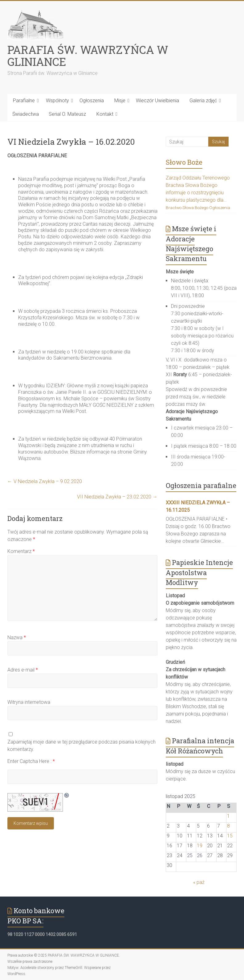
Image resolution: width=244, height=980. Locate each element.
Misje (120, 101)
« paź (199, 882)
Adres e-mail (23, 670)
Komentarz (21, 551)
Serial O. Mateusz (67, 114)
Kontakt (105, 114)
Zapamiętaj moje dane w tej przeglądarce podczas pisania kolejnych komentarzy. (81, 746)
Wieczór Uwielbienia (157, 101)
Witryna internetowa (29, 702)
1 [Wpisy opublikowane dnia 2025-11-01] (228, 816)
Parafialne (24, 101)
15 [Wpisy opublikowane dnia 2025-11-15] (230, 836)
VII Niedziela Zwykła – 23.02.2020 (117, 497)
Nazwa (17, 637)
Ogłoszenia (92, 101)
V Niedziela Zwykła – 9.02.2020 (45, 481)
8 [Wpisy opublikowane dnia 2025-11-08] (228, 826)
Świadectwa (26, 114)
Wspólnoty (57, 101)
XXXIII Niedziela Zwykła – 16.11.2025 (198, 506)
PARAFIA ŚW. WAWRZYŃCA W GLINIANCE (88, 56)
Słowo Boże (184, 162)
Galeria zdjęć (203, 101)
